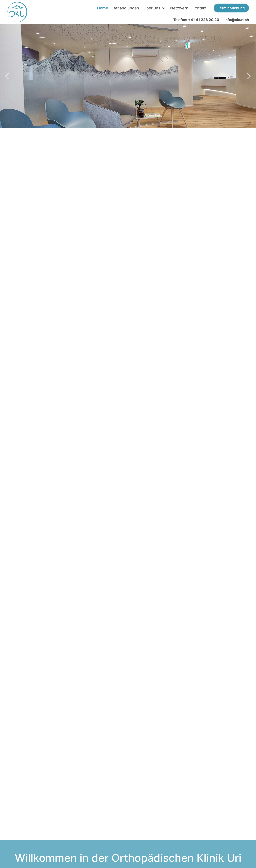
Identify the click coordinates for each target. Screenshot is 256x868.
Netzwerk (179, 8)
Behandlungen (126, 8)
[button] (155, 8)
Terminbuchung (231, 8)
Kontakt (200, 8)
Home (103, 8)
